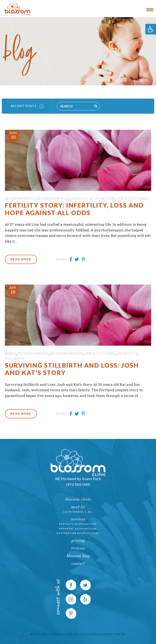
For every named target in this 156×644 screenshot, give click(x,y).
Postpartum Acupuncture (78, 533)
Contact (78, 564)
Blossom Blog (78, 556)
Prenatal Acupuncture (78, 529)
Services (78, 519)
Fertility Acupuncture (94, 199)
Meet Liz (78, 507)
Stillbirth (14, 359)
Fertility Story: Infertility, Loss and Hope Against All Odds (74, 209)
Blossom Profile (20, 199)
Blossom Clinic (78, 499)
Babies (11, 353)
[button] (151, 29)
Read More (21, 259)
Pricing (78, 541)
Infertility (127, 353)
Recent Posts (27, 106)
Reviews (78, 548)
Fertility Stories (132, 199)
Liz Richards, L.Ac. (78, 512)
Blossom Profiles (54, 199)
